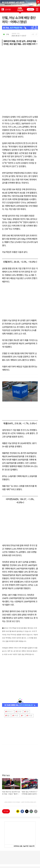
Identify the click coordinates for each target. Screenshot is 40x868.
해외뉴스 (9, 712)
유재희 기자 (16, 34)
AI (22, 716)
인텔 (26, 712)
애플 (7, 716)
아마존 (15, 716)
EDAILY (3, 9)
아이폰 (29, 716)
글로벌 (19, 712)
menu (37, 9)
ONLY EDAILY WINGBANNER (20, 9)
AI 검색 (30, 9)
